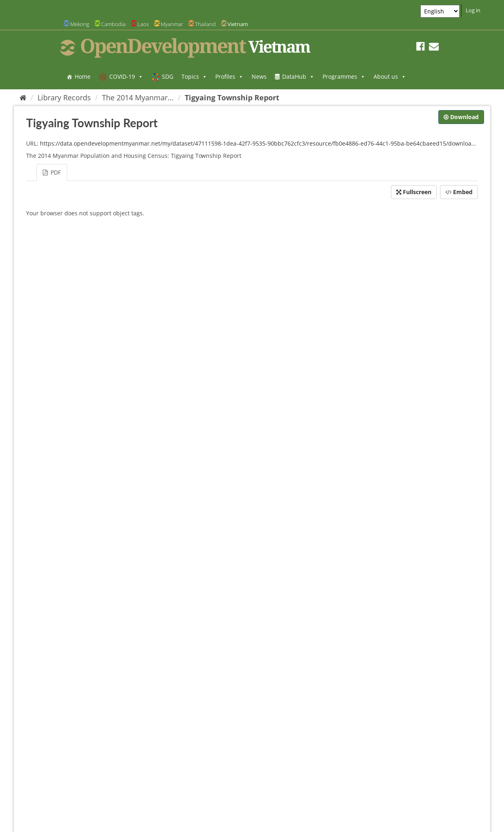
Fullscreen (414, 192)
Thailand (205, 24)
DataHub (298, 76)
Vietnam (238, 24)
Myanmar (172, 24)
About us (390, 76)
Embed (459, 192)
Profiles (229, 76)
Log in (473, 10)
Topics (194, 76)
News (259, 76)
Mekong (80, 24)
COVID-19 (126, 76)
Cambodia (113, 24)
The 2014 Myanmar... (138, 97)
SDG (168, 76)
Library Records (64, 97)
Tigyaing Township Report (232, 97)
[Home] (23, 97)
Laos (143, 24)
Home (83, 76)
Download (461, 117)
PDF (52, 172)
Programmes (344, 76)
